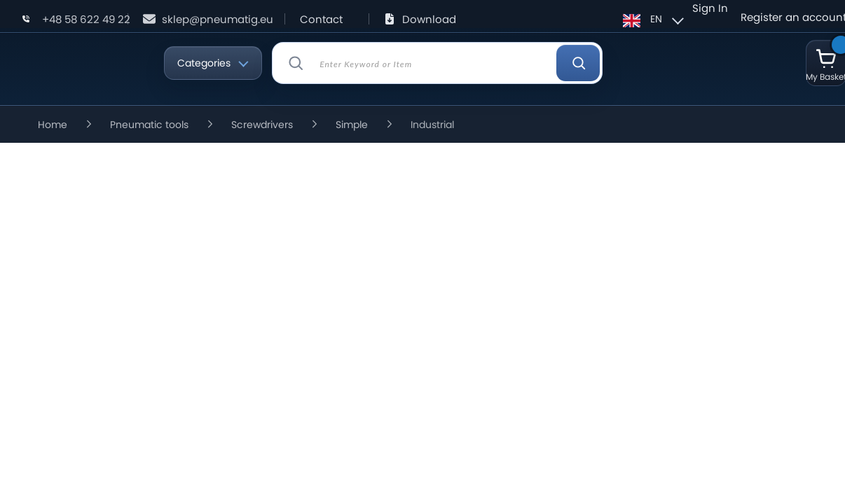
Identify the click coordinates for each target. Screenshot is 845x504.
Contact (321, 19)
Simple (352, 125)
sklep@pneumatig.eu (218, 19)
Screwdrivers (262, 125)
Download (429, 19)
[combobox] (437, 63)
